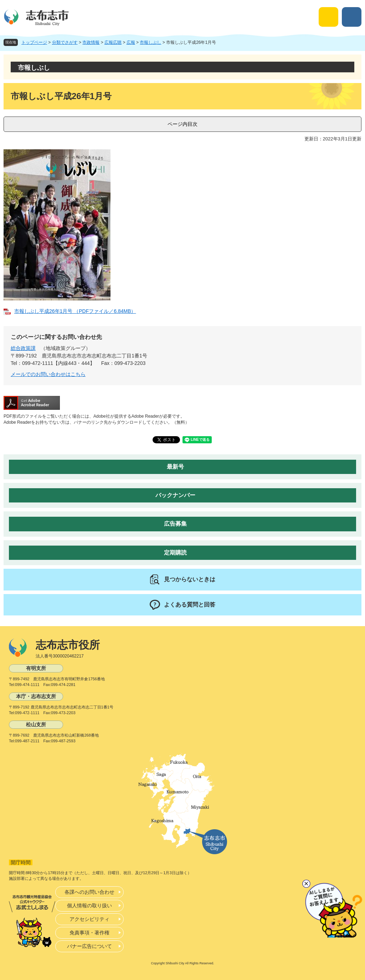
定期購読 (175, 553)
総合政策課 (23, 348)
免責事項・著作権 (89, 933)
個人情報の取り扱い (89, 906)
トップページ (34, 42)
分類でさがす (65, 42)
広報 (131, 42)
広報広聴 (113, 42)
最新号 (175, 467)
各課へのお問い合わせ (89, 892)
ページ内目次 (182, 124)
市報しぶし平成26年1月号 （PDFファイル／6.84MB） (75, 311)
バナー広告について (89, 946)
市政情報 (91, 42)
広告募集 (175, 524)
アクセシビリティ (89, 919)
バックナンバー (175, 495)
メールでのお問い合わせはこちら (48, 374)
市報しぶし (150, 42)
